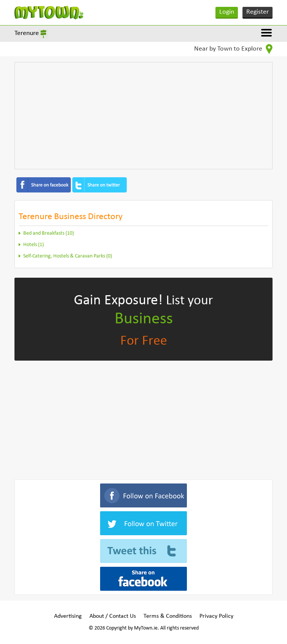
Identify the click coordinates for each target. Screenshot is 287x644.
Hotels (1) (33, 245)
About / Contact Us (113, 616)
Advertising (68, 616)
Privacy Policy (216, 616)
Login (227, 12)
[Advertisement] (144, 116)
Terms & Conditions (168, 616)
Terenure (27, 33)
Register (258, 12)
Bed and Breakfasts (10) (49, 233)
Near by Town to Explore (233, 49)
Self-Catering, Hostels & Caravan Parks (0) (68, 256)
